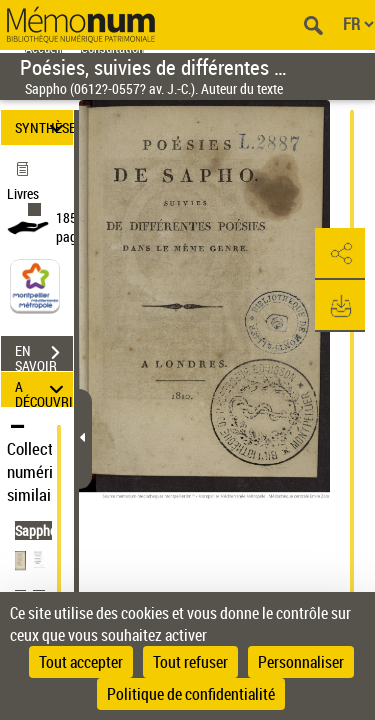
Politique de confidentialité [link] (191, 694)
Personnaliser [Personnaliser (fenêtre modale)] (301, 662)
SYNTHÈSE (44, 127)
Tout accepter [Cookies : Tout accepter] (81, 662)
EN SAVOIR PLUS (44, 355)
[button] (340, 254)
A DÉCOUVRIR (44, 389)
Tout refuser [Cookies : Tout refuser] (190, 662)
